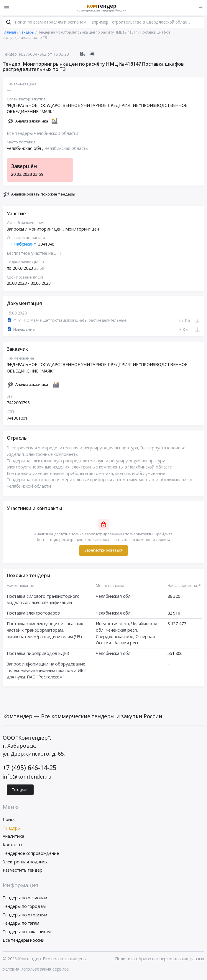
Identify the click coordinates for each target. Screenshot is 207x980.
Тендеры (12, 829)
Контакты (12, 846)
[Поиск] (9, 23)
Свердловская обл (115, 637)
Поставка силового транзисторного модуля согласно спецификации (43, 600)
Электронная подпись (25, 863)
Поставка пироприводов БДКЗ (38, 654)
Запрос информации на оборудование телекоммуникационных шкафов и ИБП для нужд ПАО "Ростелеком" (47, 671)
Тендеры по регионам (25, 899)
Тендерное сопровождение (31, 854)
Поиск (9, 820)
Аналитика (13, 837)
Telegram (20, 791)
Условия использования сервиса (36, 970)
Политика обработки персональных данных (160, 960)
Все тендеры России (23, 941)
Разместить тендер (23, 871)
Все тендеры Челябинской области (43, 134)
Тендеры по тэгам (21, 924)
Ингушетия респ (112, 625)
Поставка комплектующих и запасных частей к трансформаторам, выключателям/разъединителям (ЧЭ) (45, 631)
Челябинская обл (113, 597)
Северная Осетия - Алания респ (125, 641)
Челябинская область (66, 149)
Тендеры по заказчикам (27, 933)
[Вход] (201, 8)
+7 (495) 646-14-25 (29, 769)
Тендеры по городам (24, 907)
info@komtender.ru (27, 777)
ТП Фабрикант (21, 245)
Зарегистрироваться (103, 551)
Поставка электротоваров (33, 614)
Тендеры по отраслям (25, 916)
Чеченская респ (121, 631)
